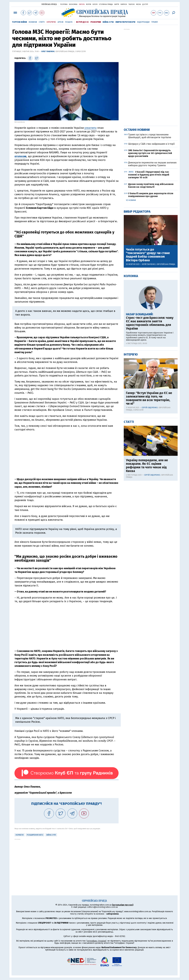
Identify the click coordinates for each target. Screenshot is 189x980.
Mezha (139, 4)
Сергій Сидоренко (150, 408)
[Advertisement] (67, 454)
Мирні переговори (125, 22)
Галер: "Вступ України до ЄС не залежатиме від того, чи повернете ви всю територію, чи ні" (149, 398)
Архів (60, 22)
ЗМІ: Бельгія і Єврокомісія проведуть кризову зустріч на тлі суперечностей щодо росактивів (150, 153)
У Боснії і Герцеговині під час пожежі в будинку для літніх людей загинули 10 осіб (149, 175)
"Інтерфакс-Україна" (96, 941)
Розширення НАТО (35, 835)
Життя (117, 4)
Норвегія (20, 835)
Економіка (73, 4)
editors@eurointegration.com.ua (102, 907)
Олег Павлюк (48, 51)
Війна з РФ (108, 22)
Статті (42, 22)
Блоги (95, 4)
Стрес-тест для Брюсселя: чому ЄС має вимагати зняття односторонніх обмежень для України (150, 323)
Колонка (131, 276)
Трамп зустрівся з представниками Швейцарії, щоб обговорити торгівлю (150, 136)
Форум (89, 4)
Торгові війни (19, 22)
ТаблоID (132, 4)
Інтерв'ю (51, 22)
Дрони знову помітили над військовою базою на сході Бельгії (151, 186)
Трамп (155, 22)
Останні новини (137, 130)
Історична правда (106, 4)
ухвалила (91, 128)
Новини (33, 22)
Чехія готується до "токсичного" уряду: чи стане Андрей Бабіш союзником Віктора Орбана (148, 255)
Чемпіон (124, 4)
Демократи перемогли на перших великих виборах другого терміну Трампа (152, 164)
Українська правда (49, 4)
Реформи (96, 22)
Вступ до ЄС (82, 22)
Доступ (145, 4)
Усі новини (131, 200)
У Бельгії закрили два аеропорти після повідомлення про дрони (151, 195)
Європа (82, 4)
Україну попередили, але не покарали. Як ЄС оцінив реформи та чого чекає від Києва (147, 466)
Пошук (69, 22)
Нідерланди (143, 22)
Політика (64, 4)
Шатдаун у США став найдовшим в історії (151, 144)
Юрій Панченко (149, 264)
